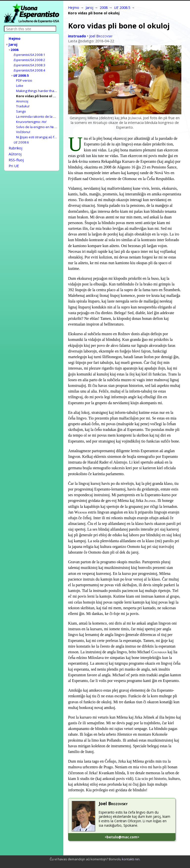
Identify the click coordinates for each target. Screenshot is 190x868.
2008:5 (21, 73)
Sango (21, 107)
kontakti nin (131, 859)
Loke (20, 83)
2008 (15, 49)
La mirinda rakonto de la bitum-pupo (43, 112)
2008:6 (21, 137)
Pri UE (14, 159)
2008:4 (29, 68)
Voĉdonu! (23, 127)
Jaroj (13, 44)
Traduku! (23, 102)
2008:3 (29, 63)
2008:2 (29, 58)
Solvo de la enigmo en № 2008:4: (53, 122)
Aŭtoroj (15, 148)
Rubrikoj (15, 142)
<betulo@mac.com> (122, 837)
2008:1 (29, 53)
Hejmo (15, 38)
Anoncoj (22, 98)
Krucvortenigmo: (31, 117)
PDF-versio (24, 78)
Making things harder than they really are (47, 88)
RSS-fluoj (16, 153)
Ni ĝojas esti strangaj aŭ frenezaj (41, 132)
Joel (101, 36)
